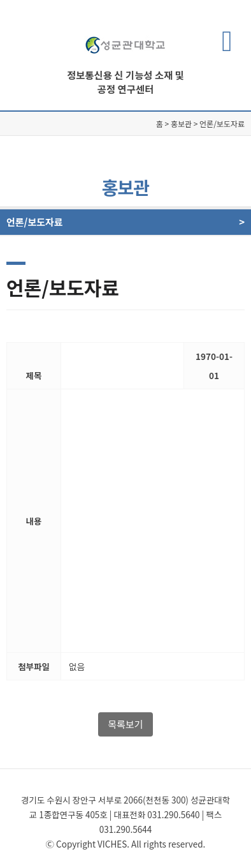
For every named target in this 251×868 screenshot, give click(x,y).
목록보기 (125, 724)
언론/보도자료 (119, 222)
